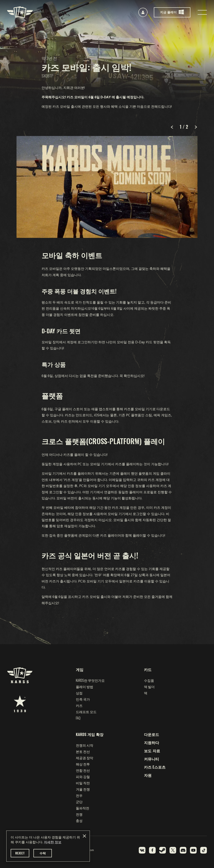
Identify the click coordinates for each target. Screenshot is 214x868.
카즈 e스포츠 (155, 767)
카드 (148, 669)
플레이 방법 (85, 687)
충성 (79, 821)
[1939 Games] (20, 704)
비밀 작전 (83, 783)
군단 (79, 802)
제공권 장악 (85, 758)
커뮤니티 (152, 759)
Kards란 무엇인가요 (90, 680)
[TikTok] (204, 850)
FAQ (78, 718)
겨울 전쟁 (83, 789)
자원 (148, 775)
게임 (80, 669)
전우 (79, 795)
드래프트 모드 (86, 712)
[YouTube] (193, 850)
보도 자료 (152, 751)
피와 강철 (83, 777)
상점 (79, 693)
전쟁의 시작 (85, 745)
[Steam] (163, 850)
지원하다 (152, 742)
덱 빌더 (149, 687)
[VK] (142, 850)
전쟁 (79, 814)
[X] (173, 850)
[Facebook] (152, 850)
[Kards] (20, 12)
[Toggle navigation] (202, 12)
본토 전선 (83, 751)
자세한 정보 (53, 842)
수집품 (149, 680)
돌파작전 (83, 808)
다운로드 (152, 734)
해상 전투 (83, 764)
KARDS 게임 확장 (90, 734)
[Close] (84, 836)
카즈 (79, 705)
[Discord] (183, 850)
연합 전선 (83, 770)
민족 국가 (83, 699)
